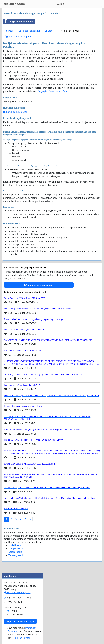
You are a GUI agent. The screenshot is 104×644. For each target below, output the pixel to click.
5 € (9, 598)
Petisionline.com (13, 4)
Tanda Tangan (30, 31)
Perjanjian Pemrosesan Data (53, 91)
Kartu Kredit (17, 615)
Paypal (14, 611)
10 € (19, 598)
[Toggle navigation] (98, 4)
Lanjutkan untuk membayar (20, 621)
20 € (29, 598)
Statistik (51, 31)
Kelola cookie (15, 552)
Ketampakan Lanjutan (19, 36)
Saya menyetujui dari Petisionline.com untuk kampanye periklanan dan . (24, 633)
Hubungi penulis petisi (15, 112)
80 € (20, 602)
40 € (9, 602)
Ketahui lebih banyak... (17, 593)
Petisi (10, 31)
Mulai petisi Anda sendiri (39, 285)
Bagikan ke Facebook (18, 21)
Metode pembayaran (15, 608)
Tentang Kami (16, 555)
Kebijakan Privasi (70, 31)
